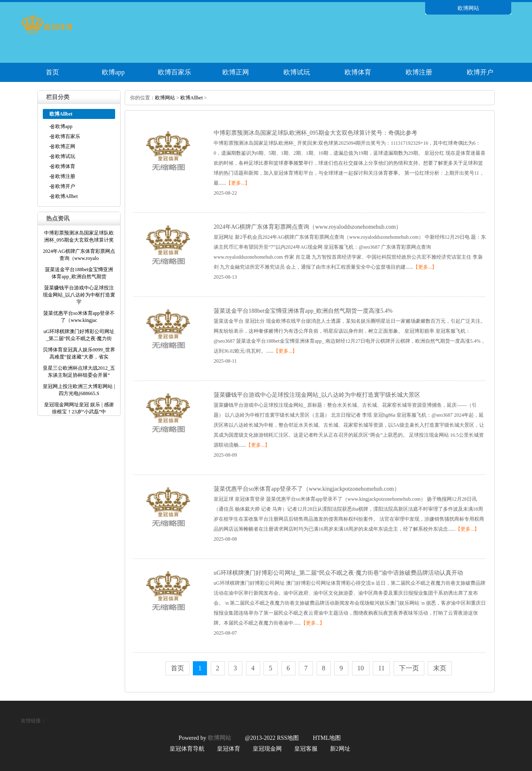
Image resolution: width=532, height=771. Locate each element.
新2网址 (340, 749)
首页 (52, 72)
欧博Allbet (66, 196)
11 (381, 668)
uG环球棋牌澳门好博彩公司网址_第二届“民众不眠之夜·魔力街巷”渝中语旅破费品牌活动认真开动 (338, 573)
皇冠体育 (229, 749)
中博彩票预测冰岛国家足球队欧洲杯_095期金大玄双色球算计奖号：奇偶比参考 (315, 133)
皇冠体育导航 (187, 749)
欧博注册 (419, 72)
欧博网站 (165, 98)
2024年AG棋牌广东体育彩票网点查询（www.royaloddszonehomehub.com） (308, 227)
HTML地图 (327, 738)
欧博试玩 (297, 72)
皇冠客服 (306, 749)
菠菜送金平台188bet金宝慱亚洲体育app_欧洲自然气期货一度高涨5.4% (303, 311)
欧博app (113, 72)
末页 (440, 668)
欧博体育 (358, 72)
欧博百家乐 (175, 72)
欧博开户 (480, 72)
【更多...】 (238, 183)
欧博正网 (236, 72)
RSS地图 (288, 738)
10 (361, 668)
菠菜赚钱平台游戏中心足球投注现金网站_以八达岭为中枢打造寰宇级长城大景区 (317, 395)
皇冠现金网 (267, 749)
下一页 (409, 668)
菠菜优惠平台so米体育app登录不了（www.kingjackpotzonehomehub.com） (307, 489)
